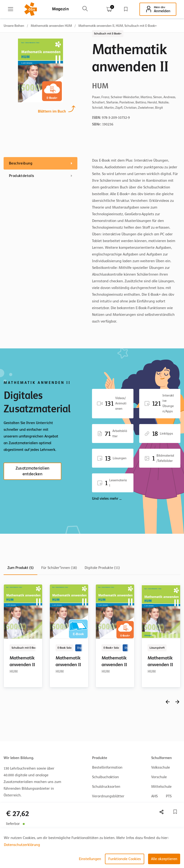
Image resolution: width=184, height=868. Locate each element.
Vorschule (159, 777)
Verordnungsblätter (108, 796)
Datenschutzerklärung (22, 845)
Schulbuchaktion (105, 777)
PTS (169, 796)
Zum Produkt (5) (20, 568)
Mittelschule (161, 787)
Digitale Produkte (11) (102, 568)
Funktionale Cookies (125, 859)
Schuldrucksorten (106, 787)
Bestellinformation (107, 767)
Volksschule (161, 767)
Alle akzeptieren (164, 859)
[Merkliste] (175, 812)
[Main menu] (11, 9)
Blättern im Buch (52, 111)
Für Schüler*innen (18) (59, 568)
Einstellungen (90, 859)
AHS (154, 796)
